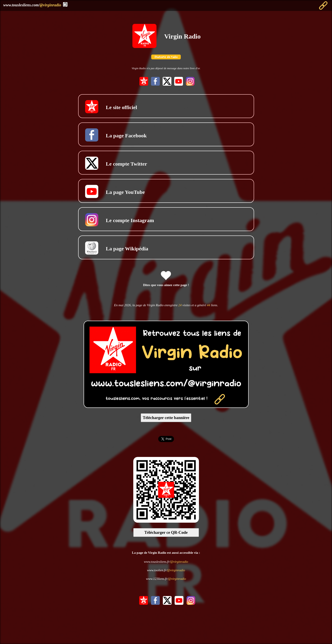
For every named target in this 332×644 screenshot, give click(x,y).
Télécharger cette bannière (166, 418)
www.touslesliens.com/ (32, 5)
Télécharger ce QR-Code (166, 532)
